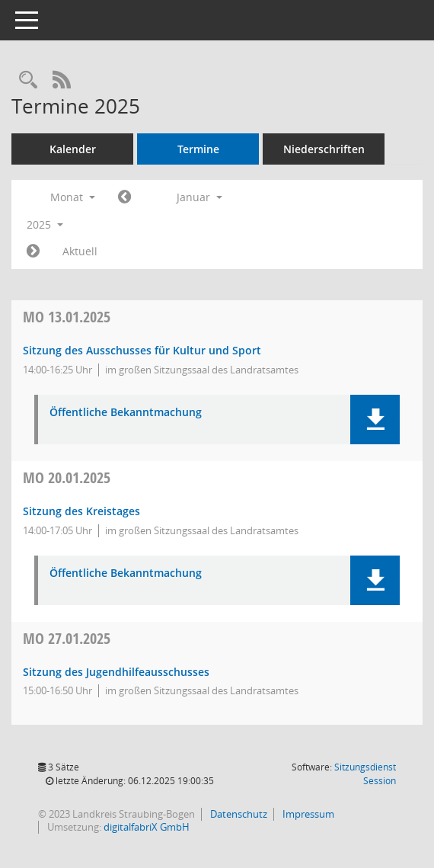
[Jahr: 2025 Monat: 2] (33, 251)
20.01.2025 (67, 477)
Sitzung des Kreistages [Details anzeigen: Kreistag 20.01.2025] (81, 511)
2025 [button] (45, 224)
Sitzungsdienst (365, 774)
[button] (375, 420)
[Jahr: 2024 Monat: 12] (124, 197)
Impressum (307, 814)
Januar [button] (199, 197)
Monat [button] (73, 197)
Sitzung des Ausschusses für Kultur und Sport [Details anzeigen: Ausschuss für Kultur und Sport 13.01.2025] (142, 350)
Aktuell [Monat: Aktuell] (80, 251)
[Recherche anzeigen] (28, 80)
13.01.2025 (67, 317)
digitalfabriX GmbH (147, 827)
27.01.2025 (67, 638)
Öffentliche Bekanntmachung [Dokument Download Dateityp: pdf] (126, 413)
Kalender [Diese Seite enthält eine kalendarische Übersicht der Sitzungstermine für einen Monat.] (73, 149)
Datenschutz (238, 814)
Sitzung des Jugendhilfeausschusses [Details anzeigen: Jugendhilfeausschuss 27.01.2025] (116, 672)
